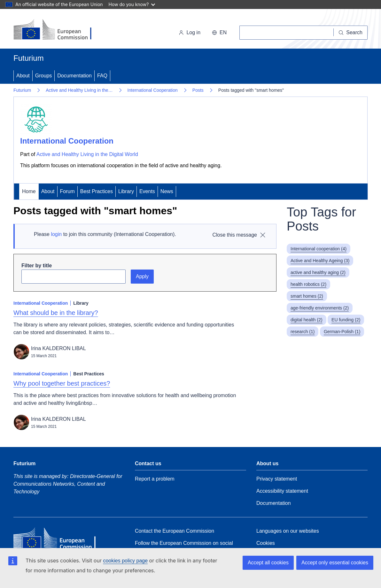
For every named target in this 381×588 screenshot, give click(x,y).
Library (126, 191)
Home (29, 191)
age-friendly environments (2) (320, 308)
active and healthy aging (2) (318, 272)
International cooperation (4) (319, 249)
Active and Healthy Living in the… (79, 90)
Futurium (29, 58)
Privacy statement (277, 479)
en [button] (219, 32)
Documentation (74, 76)
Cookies (266, 543)
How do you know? (132, 4)
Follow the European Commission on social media (184, 547)
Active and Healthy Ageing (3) (320, 261)
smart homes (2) (307, 296)
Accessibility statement (282, 491)
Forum (67, 191)
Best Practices (97, 191)
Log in (190, 32)
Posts (198, 90)
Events (147, 191)
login (56, 234)
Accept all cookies (268, 563)
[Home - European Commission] (57, 30)
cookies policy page (125, 561)
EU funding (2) (346, 320)
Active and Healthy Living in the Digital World (87, 154)
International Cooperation (153, 90)
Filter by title (37, 266)
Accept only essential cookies (335, 563)
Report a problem (155, 479)
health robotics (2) (308, 284)
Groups (43, 76)
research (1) (303, 332)
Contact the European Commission (175, 531)
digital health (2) (307, 320)
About (23, 76)
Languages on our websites (288, 531)
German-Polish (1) (342, 332)
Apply (142, 276)
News (167, 191)
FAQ (102, 76)
